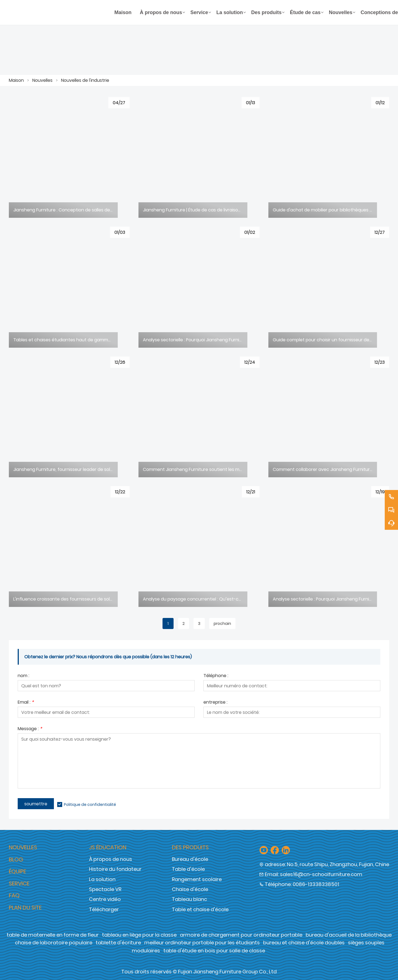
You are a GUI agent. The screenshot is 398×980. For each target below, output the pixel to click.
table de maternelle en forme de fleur (53, 935)
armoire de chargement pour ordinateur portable (241, 935)
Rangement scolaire (197, 879)
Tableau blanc (189, 899)
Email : (26, 703)
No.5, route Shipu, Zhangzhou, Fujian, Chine (338, 864)
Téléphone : (216, 676)
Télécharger (104, 909)
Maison (16, 80)
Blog (16, 860)
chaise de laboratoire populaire (54, 943)
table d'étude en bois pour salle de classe (214, 951)
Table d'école (188, 869)
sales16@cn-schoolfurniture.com (321, 874)
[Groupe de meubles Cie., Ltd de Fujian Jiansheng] (60, 12)
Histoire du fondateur (115, 869)
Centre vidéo (105, 899)
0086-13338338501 (316, 884)
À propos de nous (111, 859)
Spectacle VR (105, 889)
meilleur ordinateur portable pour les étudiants (202, 943)
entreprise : (215, 703)
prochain (222, 623)
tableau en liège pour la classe (139, 935)
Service (19, 884)
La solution (102, 879)
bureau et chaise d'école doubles (304, 943)
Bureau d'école (190, 859)
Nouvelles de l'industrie (85, 80)
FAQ (14, 895)
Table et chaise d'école (200, 909)
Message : (30, 729)
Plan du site (25, 908)
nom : (23, 676)
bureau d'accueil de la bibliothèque (349, 935)
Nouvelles (42, 80)
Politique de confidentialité (90, 805)
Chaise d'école (190, 889)
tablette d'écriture (118, 943)
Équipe (18, 871)
